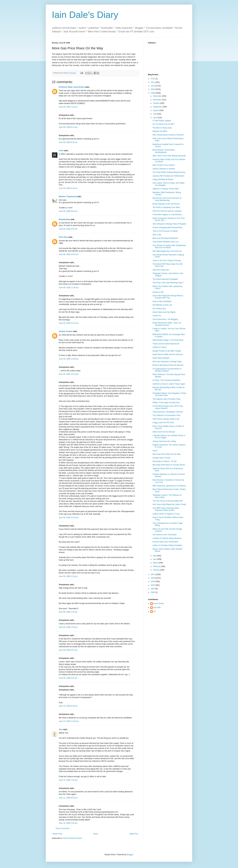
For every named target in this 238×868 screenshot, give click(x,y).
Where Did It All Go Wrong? (164, 432)
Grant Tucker (159, 604)
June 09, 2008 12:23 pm (69, 374)
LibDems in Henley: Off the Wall (165, 189)
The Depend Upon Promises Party (167, 399)
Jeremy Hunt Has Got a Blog (164, 441)
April (155, 559)
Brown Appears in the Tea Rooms (166, 204)
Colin (61, 151)
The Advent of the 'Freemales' (165, 535)
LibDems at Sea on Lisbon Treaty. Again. (169, 384)
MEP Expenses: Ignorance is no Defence (169, 486)
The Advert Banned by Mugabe (165, 279)
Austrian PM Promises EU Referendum (168, 176)
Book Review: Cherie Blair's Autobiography (164, 151)
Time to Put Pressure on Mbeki (165, 231)
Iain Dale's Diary (85, 15)
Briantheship (64, 219)
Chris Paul (63, 237)
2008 (153, 93)
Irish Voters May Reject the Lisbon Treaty (169, 504)
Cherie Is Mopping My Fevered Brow (167, 228)
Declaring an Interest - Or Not (165, 461)
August (156, 110)
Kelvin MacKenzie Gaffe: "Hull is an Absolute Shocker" (167, 324)
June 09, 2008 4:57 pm (68, 678)
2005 (153, 582)
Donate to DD (158, 292)
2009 (153, 89)
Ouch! (155, 451)
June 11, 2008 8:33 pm (68, 798)
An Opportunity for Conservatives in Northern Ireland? (167, 370)
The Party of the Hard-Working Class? (168, 283)
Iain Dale (157, 607)
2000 (153, 592)
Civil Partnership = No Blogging (165, 319)
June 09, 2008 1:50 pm (68, 627)
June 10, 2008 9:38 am (68, 706)
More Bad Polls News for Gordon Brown (169, 465)
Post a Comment (62, 828)
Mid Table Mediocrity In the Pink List (167, 251)
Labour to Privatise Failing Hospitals (167, 545)
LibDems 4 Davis (160, 347)
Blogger (130, 855)
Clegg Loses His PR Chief (163, 423)
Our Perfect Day (159, 309)
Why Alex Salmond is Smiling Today (167, 362)
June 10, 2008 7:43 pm (68, 780)
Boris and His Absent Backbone (165, 238)
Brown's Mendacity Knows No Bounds (168, 365)
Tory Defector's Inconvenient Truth (166, 415)
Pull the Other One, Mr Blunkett (165, 542)
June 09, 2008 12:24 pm (69, 518)
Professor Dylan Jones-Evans (72, 87)
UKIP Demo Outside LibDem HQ (166, 419)
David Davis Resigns (161, 358)
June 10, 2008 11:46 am (69, 721)
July (155, 114)
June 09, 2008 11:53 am (69, 323)
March (156, 563)
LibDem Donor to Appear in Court (166, 514)
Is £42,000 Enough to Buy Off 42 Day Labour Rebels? (168, 407)
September (158, 107)
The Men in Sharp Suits (162, 128)
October (157, 103)
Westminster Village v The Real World (168, 340)
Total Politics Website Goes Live (166, 242)
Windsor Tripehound (68, 197)
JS (154, 611)
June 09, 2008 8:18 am (68, 142)
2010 (153, 86)
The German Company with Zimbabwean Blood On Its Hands (169, 246)
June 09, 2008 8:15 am (68, 127)
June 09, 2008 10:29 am (69, 254)
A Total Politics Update (162, 121)
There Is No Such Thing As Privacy (167, 261)
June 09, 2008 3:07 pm (68, 650)
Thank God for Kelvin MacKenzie (166, 344)
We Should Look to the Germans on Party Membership (167, 199)
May (155, 556)
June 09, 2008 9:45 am (68, 188)
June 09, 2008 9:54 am (68, 229)
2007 (153, 574)
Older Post (134, 834)
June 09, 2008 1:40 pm (68, 612)
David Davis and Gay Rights (164, 312)
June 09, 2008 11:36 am (69, 288)
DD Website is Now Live (162, 305)
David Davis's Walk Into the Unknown (168, 354)
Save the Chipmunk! (161, 270)
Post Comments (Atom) (73, 838)
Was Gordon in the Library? (164, 165)
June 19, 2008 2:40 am (68, 823)
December (158, 96)
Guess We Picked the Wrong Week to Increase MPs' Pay (168, 297)
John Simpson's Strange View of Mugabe (169, 224)
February (157, 566)
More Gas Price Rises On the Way (167, 454)
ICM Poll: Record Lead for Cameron (167, 211)
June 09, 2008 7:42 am (68, 107)
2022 (153, 79)
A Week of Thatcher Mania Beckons (167, 538)
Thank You (157, 316)
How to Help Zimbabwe (162, 301)
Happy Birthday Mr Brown (163, 179)
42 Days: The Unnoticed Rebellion (166, 380)
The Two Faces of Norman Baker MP (168, 501)
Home (96, 834)
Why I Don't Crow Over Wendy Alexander (169, 156)
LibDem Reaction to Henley (164, 169)
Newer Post (57, 834)
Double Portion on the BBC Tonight (167, 351)
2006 (153, 578)
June (155, 118)
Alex (61, 729)
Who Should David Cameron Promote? (168, 135)
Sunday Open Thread (161, 458)
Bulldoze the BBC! (160, 131)
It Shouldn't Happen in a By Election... (168, 215)
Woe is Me (157, 235)
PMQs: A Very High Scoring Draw (166, 403)
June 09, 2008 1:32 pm (68, 576)
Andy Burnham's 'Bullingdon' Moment (168, 412)
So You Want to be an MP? (164, 124)
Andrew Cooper (66, 331)
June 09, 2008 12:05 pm (69, 359)
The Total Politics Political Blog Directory (169, 172)
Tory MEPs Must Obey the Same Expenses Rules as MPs (166, 509)
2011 (153, 82)
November (158, 100)
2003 (153, 589)
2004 (153, 585)
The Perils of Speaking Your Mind (166, 207)
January (157, 570)
